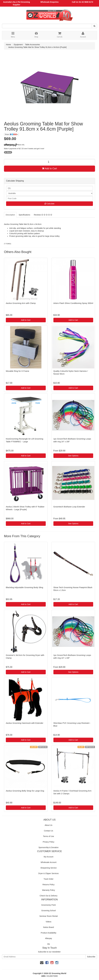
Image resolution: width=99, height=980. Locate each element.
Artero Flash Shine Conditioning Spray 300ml (73, 303)
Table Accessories (32, 45)
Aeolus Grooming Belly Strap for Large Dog (25, 791)
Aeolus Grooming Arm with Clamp (21, 303)
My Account (49, 857)
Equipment (18, 45)
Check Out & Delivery (49, 896)
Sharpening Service (49, 868)
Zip (48, 944)
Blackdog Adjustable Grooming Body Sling (24, 587)
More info (14, 145)
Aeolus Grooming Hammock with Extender (25, 723)
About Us (49, 825)
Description (10, 215)
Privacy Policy (48, 842)
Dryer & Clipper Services (48, 873)
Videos (49, 922)
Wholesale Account (48, 862)
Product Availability (48, 933)
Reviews (43, 215)
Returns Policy (49, 885)
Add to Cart (49, 169)
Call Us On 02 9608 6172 (82, 2)
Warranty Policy (49, 890)
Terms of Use (49, 836)
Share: (11, 134)
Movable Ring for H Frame (17, 371)
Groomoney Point (49, 905)
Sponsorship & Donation (49, 847)
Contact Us (48, 831)
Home (8, 45)
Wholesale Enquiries (50, 2)
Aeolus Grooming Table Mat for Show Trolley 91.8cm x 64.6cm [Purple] (37, 47)
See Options (73, 456)
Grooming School (49, 911)
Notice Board (49, 927)
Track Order (49, 879)
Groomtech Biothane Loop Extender (69, 507)
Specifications (24, 215)
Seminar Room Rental (49, 916)
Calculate (49, 204)
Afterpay (49, 938)
